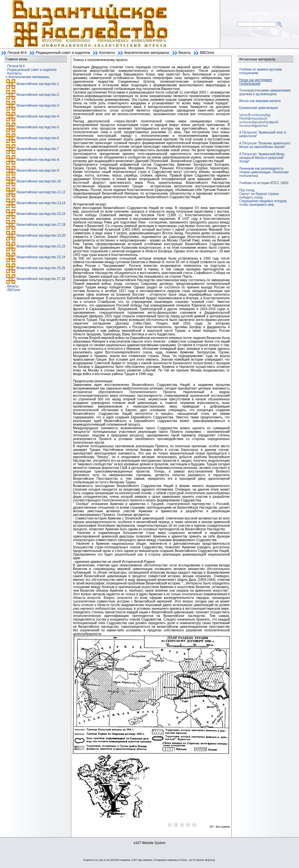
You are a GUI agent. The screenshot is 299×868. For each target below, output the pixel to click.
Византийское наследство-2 (38, 95)
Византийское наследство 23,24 (41, 257)
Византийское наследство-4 (38, 116)
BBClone (207, 53)
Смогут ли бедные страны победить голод (259, 196)
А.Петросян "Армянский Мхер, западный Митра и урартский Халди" (262, 158)
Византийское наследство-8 (38, 160)
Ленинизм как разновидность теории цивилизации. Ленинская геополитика (264, 172)
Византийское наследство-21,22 (41, 246)
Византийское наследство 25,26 (41, 268)
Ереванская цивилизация (259, 108)
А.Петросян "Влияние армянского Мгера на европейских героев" (265, 145)
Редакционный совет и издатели (63, 53)
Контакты (107, 53)
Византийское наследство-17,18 (41, 225)
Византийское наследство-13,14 (41, 203)
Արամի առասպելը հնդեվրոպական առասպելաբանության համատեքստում (259, 120)
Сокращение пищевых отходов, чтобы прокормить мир (263, 203)
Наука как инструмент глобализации (256, 82)
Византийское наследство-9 (38, 170)
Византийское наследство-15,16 (41, 214)
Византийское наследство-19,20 (41, 235)
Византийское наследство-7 (38, 149)
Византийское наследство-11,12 (41, 192)
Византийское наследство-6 (38, 138)
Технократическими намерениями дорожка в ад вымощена (265, 92)
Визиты (185, 53)
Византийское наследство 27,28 (41, 279)
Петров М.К (17, 53)
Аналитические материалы (147, 53)
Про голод (247, 190)
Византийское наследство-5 (38, 127)
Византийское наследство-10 (39, 181)
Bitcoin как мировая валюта (260, 101)
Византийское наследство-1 (38, 84)
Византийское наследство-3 (38, 106)
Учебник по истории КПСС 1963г (264, 183)
